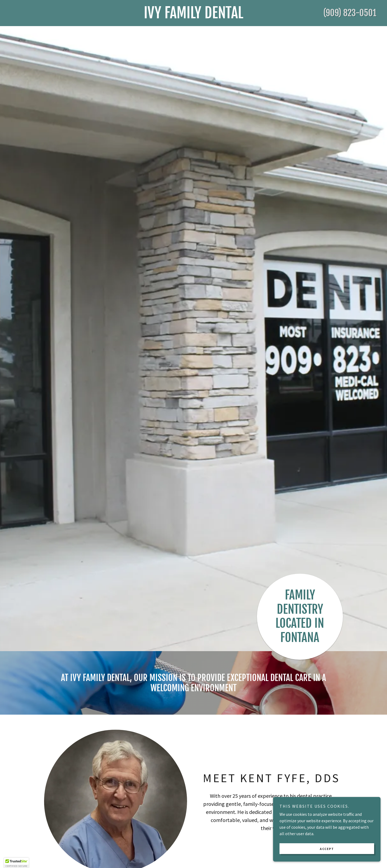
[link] (193, 17)
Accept (327, 849)
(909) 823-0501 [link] (350, 13)
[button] (16, 863)
